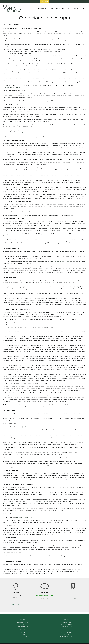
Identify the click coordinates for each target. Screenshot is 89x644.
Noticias (73, 602)
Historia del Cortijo (23, 623)
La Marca (23, 634)
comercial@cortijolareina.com (11, 87)
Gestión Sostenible (23, 626)
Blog (73, 595)
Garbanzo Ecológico (66, 624)
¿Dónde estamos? (66, 632)
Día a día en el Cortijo (23, 636)
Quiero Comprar (66, 634)
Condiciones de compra (66, 636)
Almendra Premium (66, 626)
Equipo (23, 632)
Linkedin (73, 599)
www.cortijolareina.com (42, 502)
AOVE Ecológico (66, 623)
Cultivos (23, 624)
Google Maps (16, 604)
